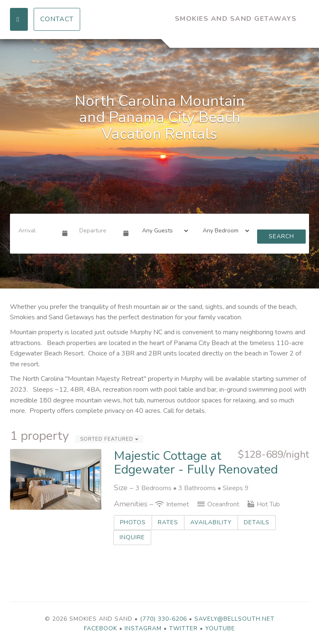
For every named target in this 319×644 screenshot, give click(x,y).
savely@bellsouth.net (234, 619)
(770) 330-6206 (163, 619)
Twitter (183, 628)
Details (257, 522)
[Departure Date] (98, 231)
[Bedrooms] (223, 231)
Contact (57, 19)
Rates (168, 522)
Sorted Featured (109, 439)
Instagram (143, 628)
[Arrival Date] (37, 231)
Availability (211, 522)
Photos (133, 522)
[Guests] (163, 231)
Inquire (132, 537)
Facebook (101, 628)
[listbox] (159, 164)
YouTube (220, 628)
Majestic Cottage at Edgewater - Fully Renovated (196, 463)
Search (281, 236)
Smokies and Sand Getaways (236, 19)
